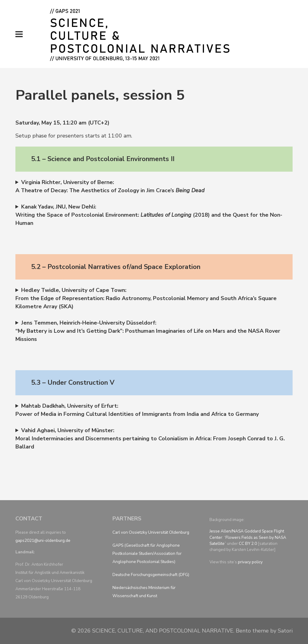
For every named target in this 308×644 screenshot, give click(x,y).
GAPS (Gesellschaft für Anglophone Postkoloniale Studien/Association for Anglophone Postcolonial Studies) (147, 553)
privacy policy (250, 562)
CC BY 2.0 (248, 544)
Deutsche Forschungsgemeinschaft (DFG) (151, 575)
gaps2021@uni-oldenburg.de (43, 540)
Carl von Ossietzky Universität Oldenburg (151, 532)
